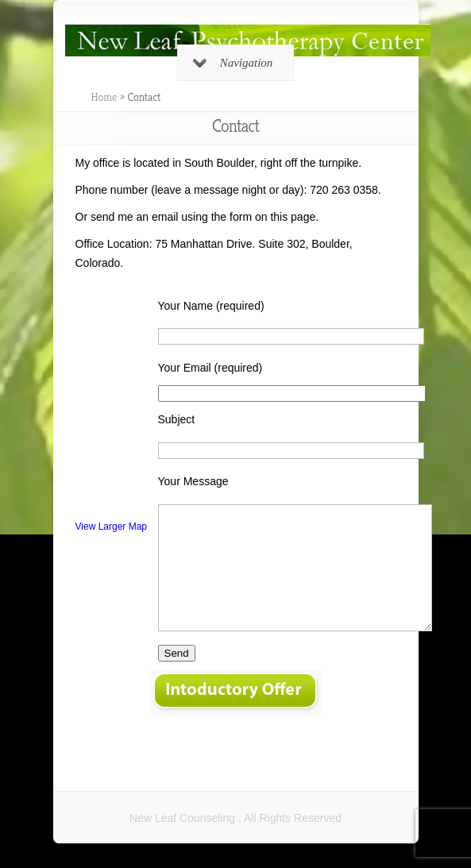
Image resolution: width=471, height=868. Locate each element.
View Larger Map (112, 527)
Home (104, 97)
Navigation (233, 63)
